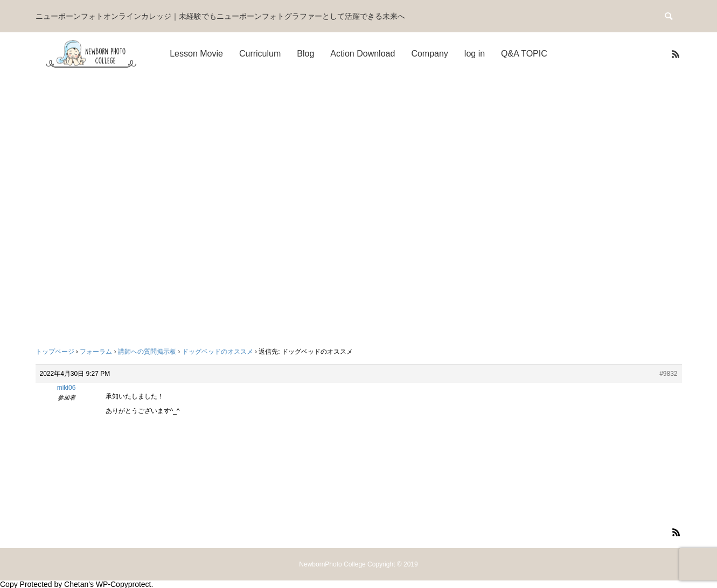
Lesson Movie (196, 54)
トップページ (55, 352)
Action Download (363, 54)
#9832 (668, 374)
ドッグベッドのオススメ (218, 352)
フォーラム (96, 352)
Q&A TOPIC (524, 54)
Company (429, 54)
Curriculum (260, 54)
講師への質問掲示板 (147, 352)
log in (475, 54)
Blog (305, 54)
